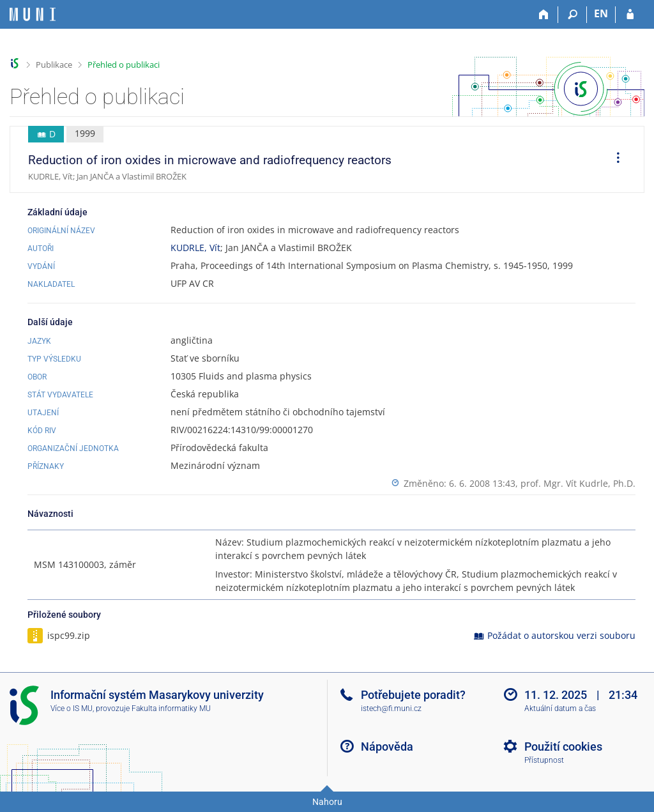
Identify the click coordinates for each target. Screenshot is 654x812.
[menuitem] (614, 160)
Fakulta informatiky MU (171, 709)
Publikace (54, 65)
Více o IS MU (72, 709)
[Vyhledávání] (573, 15)
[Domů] (544, 15)
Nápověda (387, 747)
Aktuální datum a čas (560, 709)
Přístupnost (544, 760)
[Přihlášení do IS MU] (630, 15)
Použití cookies (563, 747)
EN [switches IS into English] (601, 13)
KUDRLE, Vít (195, 248)
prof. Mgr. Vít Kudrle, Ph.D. (578, 483)
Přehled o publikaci (124, 65)
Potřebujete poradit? (413, 695)
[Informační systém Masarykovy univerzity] (33, 14)
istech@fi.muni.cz (391, 709)
